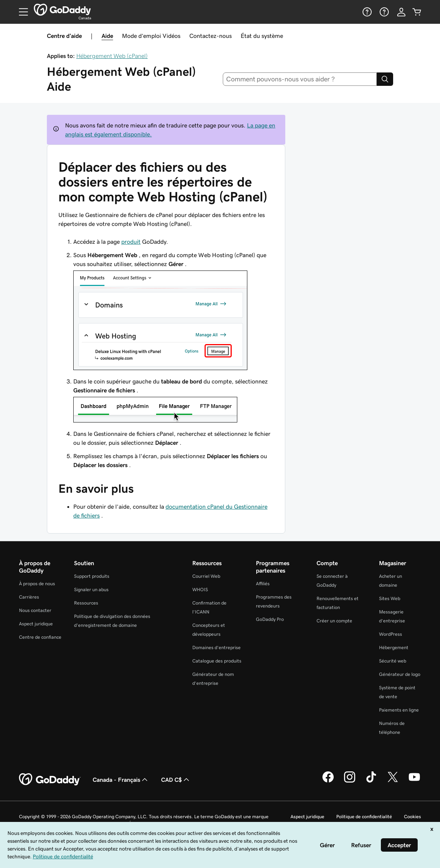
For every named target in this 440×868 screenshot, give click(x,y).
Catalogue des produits (217, 661)
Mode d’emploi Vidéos (151, 36)
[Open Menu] (20, 12)
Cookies (412, 817)
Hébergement (394, 647)
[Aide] (366, 12)
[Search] (385, 79)
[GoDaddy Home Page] (50, 780)
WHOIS (200, 590)
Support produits (92, 576)
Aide (107, 36)
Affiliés (263, 584)
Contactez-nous (211, 36)
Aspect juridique (36, 624)
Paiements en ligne (399, 710)
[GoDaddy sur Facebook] (328, 781)
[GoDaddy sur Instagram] (350, 781)
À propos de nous (37, 584)
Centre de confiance (40, 637)
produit (131, 242)
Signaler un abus (91, 590)
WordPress (391, 634)
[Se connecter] (401, 12)
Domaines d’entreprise (216, 647)
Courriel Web (206, 576)
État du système (262, 36)
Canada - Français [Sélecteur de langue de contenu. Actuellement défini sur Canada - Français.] (121, 780)
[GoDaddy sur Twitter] (393, 781)
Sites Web (390, 598)
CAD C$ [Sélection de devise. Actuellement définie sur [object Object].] (176, 780)
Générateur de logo (400, 674)
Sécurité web (393, 661)
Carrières (29, 597)
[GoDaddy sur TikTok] (371, 781)
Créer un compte (334, 621)
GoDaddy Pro (270, 619)
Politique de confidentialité (364, 817)
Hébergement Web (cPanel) (112, 56)
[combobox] (300, 79)
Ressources (86, 603)
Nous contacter (35, 610)
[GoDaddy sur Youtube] (414, 781)
